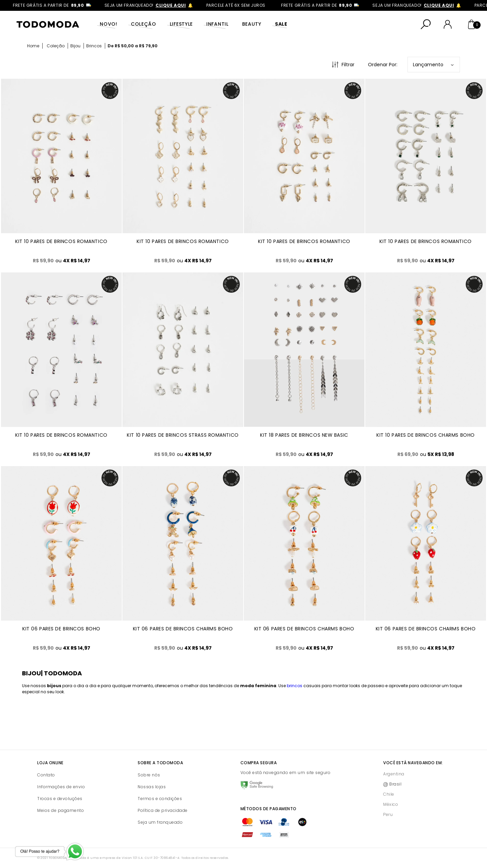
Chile (389, 794)
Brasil (395, 784)
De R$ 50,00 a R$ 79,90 (133, 46)
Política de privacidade (163, 810)
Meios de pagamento (61, 810)
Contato (46, 775)
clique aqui (180, 5)
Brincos (94, 46)
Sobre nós (149, 775)
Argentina (394, 774)
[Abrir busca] (426, 24)
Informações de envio (61, 787)
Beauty (252, 24)
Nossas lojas (152, 787)
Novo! (109, 24)
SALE (281, 24)
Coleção (144, 24)
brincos (295, 686)
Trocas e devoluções (60, 799)
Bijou (75, 46)
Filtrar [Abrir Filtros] (348, 65)
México (391, 804)
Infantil (217, 24)
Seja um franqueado (160, 822)
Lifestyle (181, 24)
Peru (388, 814)
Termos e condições (160, 799)
